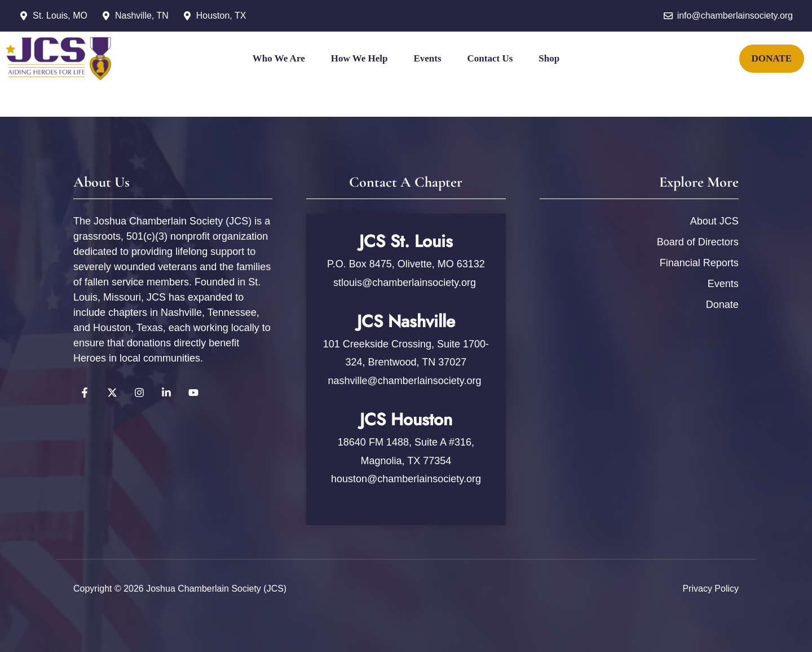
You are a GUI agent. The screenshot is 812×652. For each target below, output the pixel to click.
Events (427, 58)
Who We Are (279, 58)
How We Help (359, 58)
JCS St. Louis (406, 241)
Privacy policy (710, 589)
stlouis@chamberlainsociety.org (406, 283)
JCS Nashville (406, 321)
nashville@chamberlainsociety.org (404, 381)
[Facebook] (363, 107)
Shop (549, 58)
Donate (722, 305)
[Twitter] (385, 107)
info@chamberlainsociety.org (735, 16)
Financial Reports (699, 263)
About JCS (714, 221)
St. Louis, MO (60, 16)
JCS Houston (406, 419)
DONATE (772, 58)
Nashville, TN (142, 16)
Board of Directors (698, 242)
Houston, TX (221, 16)
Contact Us (490, 58)
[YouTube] (427, 107)
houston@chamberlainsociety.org (406, 479)
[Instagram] (406, 107)
